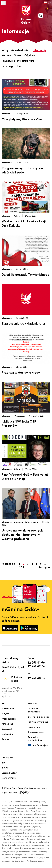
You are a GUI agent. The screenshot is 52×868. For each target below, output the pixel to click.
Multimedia (7, 734)
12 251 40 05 (36, 678)
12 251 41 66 (36, 663)
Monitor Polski (9, 778)
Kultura (6, 56)
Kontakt (6, 739)
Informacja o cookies (38, 717)
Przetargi (8, 66)
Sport (18, 56)
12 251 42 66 (36, 666)
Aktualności (8, 724)
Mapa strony (34, 727)
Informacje (39, 50)
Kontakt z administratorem (36, 739)
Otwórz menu (3, 3)
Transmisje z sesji (36, 732)
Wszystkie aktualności (16, 50)
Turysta (5, 714)
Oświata (30, 56)
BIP (49, 3)
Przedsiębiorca (9, 719)
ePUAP (5, 768)
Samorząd (7, 729)
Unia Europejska (40, 745)
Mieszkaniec (8, 709)
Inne (19, 66)
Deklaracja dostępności (34, 710)
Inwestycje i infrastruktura (18, 61)
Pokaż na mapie (17, 679)
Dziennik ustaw (9, 773)
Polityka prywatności (38, 722)
